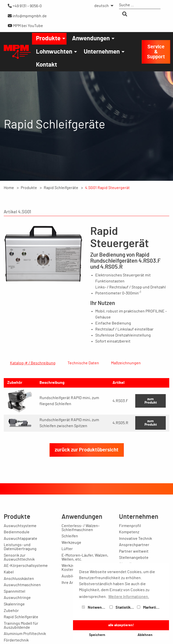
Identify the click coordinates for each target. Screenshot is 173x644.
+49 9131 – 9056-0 (25, 6)
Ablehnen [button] (145, 635)
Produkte (48, 39)
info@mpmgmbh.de (27, 16)
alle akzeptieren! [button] (121, 625)
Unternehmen (102, 52)
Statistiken (122, 607)
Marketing (149, 607)
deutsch (101, 6)
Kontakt (46, 65)
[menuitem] (102, 6)
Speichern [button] (97, 635)
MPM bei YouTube (25, 26)
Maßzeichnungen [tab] (126, 363)
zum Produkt (151, 437)
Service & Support (156, 52)
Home (9, 188)
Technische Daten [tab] (83, 363)
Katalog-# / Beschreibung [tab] (33, 363)
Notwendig (94, 607)
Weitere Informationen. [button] (129, 597)
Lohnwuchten (54, 52)
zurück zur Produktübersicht (87, 486)
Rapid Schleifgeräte (61, 188)
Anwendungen (91, 39)
